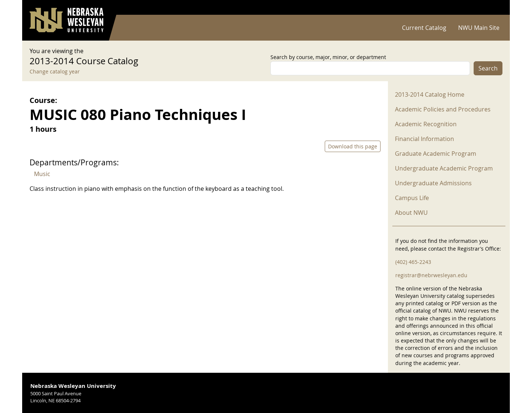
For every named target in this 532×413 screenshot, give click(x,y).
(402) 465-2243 (413, 262)
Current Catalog (424, 28)
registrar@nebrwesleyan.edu (431, 275)
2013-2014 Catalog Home (430, 94)
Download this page (353, 146)
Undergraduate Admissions (433, 183)
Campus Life (412, 198)
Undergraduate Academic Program (444, 168)
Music (42, 174)
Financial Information (424, 139)
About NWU (411, 213)
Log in (493, 8)
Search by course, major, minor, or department (328, 57)
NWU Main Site (479, 28)
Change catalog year (55, 71)
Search (488, 68)
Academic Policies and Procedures (443, 109)
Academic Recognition (426, 124)
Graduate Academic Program (436, 154)
